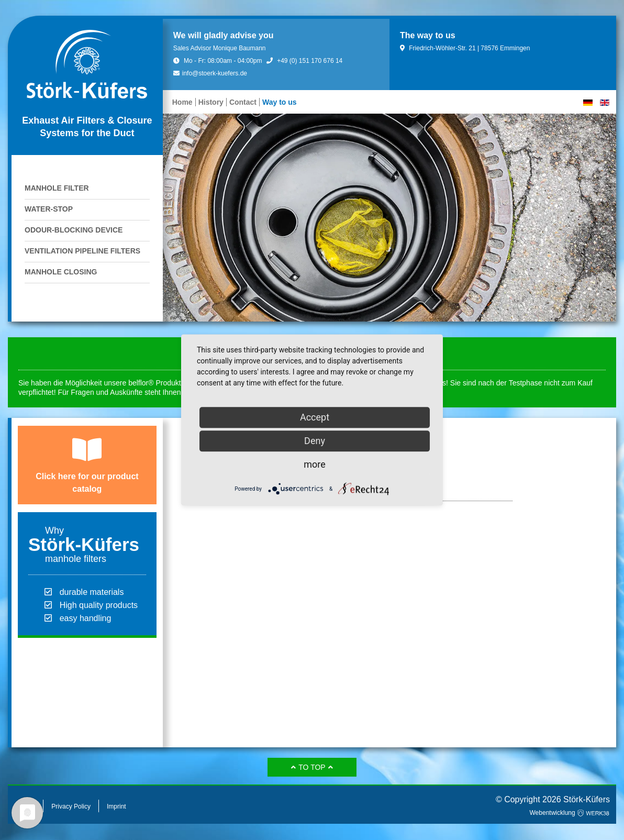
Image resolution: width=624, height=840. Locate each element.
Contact (243, 102)
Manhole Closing (61, 272)
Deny (315, 441)
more (315, 464)
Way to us (280, 102)
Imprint (116, 806)
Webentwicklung (570, 813)
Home (182, 102)
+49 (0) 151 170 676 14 (304, 61)
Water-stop (49, 209)
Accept (315, 417)
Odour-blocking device (74, 230)
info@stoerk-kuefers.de (210, 73)
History (211, 102)
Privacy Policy (71, 806)
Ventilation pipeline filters (82, 251)
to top (312, 767)
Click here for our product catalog (87, 483)
